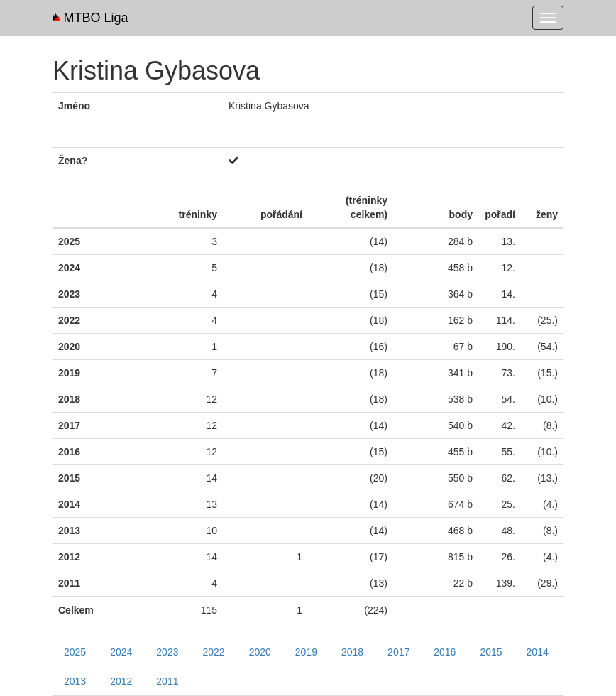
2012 (121, 681)
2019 (306, 652)
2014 (538, 652)
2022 (213, 652)
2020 (260, 652)
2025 (75, 652)
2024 (121, 652)
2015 (491, 652)
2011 (167, 681)
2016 (445, 652)
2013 (75, 681)
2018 (352, 652)
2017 (398, 652)
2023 (167, 652)
